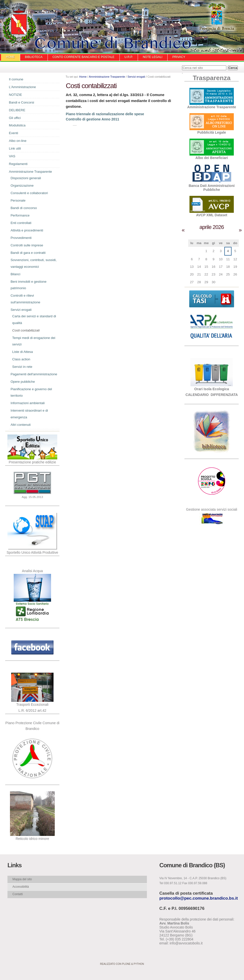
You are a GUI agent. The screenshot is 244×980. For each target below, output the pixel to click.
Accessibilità (21, 887)
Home (10, 57)
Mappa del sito (22, 879)
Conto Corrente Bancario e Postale (84, 57)
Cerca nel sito (182, 65)
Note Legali (152, 57)
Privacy (179, 57)
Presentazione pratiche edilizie (32, 462)
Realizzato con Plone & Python (122, 964)
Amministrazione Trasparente (107, 77)
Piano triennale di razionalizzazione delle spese (105, 114)
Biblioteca (34, 57)
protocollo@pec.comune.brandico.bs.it (199, 898)
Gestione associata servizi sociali (212, 509)
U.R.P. (129, 57)
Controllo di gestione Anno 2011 (92, 119)
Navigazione (5, 81)
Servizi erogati (136, 77)
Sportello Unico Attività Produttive (32, 552)
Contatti (18, 894)
